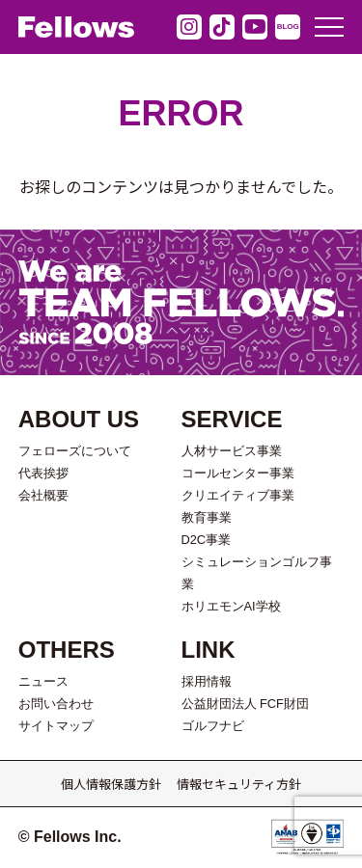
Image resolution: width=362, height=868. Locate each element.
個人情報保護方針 (111, 784)
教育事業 (207, 517)
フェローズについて (75, 451)
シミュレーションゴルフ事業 (257, 573)
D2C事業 (207, 540)
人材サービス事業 (232, 451)
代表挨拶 (43, 473)
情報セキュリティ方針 (239, 784)
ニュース (43, 681)
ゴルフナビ (213, 726)
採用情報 (207, 681)
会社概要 (43, 495)
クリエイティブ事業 (238, 495)
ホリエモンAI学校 (231, 606)
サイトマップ (56, 726)
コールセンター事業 (238, 473)
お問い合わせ (56, 704)
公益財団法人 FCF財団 (245, 704)
